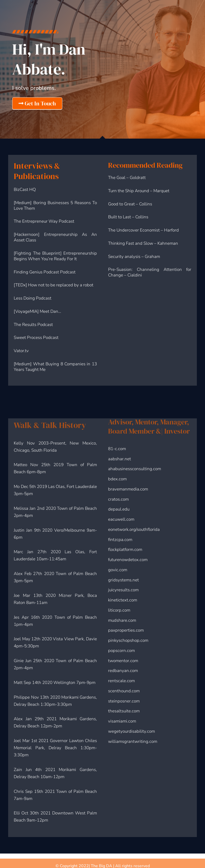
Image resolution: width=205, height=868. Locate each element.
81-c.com (117, 449)
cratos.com (118, 499)
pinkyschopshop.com (128, 640)
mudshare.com (122, 620)
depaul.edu (119, 509)
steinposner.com (124, 701)
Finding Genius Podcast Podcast (45, 272)
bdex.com (117, 479)
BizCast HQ (25, 190)
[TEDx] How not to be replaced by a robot (54, 285)
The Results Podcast (33, 325)
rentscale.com (121, 681)
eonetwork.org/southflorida (134, 529)
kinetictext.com (123, 600)
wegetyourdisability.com (131, 731)
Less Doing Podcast (33, 298)
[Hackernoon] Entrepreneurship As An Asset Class (55, 237)
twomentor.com (123, 661)
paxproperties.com (126, 630)
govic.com (118, 570)
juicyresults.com (123, 590)
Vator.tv (21, 351)
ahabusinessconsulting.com (135, 469)
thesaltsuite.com (124, 711)
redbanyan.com (123, 671)
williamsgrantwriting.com (133, 741)
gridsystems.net (123, 580)
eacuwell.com (121, 519)
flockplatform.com (125, 550)
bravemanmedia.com (128, 489)
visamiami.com (122, 721)
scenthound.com (124, 691)
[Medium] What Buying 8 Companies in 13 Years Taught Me (55, 367)
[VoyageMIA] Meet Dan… (37, 311)
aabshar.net (120, 459)
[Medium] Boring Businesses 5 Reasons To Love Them (55, 206)
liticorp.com (119, 610)
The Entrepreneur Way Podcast (44, 221)
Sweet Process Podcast (36, 338)
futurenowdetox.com (128, 560)
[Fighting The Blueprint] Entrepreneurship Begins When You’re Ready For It (55, 256)
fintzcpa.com (120, 540)
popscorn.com (121, 651)
